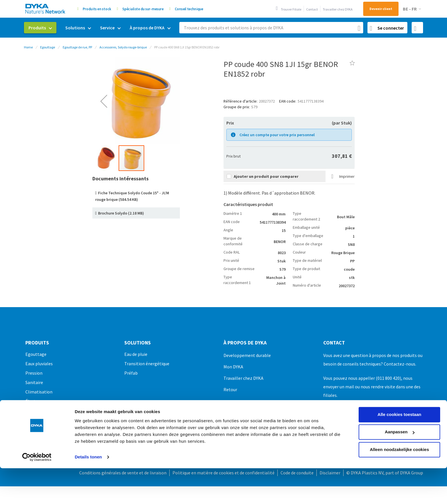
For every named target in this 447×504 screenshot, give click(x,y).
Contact (312, 9)
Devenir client (381, 9)
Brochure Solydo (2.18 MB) (121, 213)
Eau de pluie (136, 354)
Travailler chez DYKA (338, 9)
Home (28, 47)
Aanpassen (400, 400)
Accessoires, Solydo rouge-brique (123, 47)
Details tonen (88, 425)
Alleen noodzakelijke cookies (399, 417)
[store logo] (46, 9)
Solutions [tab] (138, 343)
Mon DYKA (233, 367)
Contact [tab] (334, 343)
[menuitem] (40, 28)
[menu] (99, 28)
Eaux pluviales (39, 364)
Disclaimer (330, 473)
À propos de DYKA (245, 343)
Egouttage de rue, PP (77, 47)
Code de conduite (297, 473)
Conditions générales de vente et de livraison (123, 473)
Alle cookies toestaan (399, 382)
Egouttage (48, 47)
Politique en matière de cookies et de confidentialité (223, 473)
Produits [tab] (37, 343)
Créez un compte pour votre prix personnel (277, 135)
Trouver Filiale (291, 9)
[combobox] (271, 28)
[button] (413, 9)
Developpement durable (247, 355)
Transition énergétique (147, 364)
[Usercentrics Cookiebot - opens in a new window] (37, 425)
